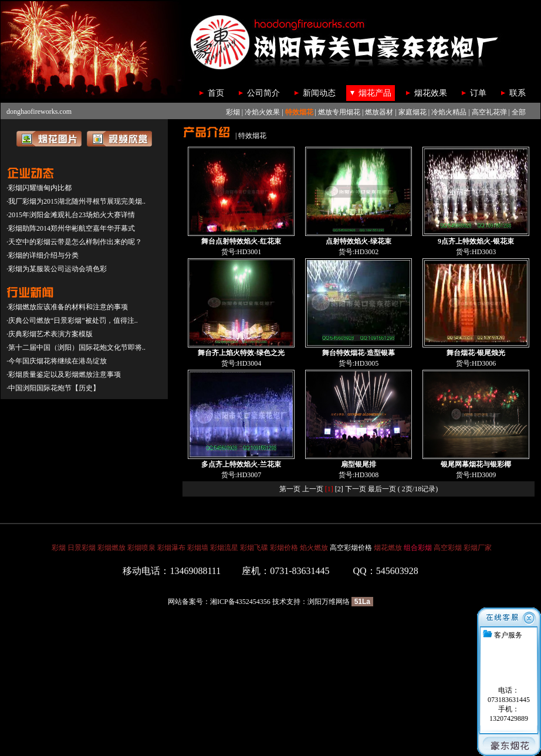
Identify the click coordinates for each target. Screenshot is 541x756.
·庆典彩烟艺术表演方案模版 (50, 334)
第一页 (290, 489)
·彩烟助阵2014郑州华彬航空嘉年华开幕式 (71, 228)
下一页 (356, 489)
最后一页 (382, 489)
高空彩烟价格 (351, 548)
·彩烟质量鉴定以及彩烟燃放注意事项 (64, 374)
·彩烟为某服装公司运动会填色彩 (57, 269)
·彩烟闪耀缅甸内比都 (39, 188)
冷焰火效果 (262, 112)
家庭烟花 (412, 112)
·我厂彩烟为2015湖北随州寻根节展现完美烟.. (76, 201)
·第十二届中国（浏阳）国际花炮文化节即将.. (76, 347)
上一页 (313, 489)
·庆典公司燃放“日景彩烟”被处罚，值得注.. (72, 320)
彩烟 (233, 112)
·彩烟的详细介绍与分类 (43, 255)
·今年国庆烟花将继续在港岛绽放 (57, 361)
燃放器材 (379, 112)
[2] (339, 489)
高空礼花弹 (489, 112)
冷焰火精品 (449, 112)
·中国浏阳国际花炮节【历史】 (53, 388)
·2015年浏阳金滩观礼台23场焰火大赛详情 (71, 215)
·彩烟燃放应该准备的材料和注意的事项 (67, 307)
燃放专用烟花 (339, 112)
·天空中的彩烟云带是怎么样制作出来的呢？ (74, 242)
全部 (519, 112)
